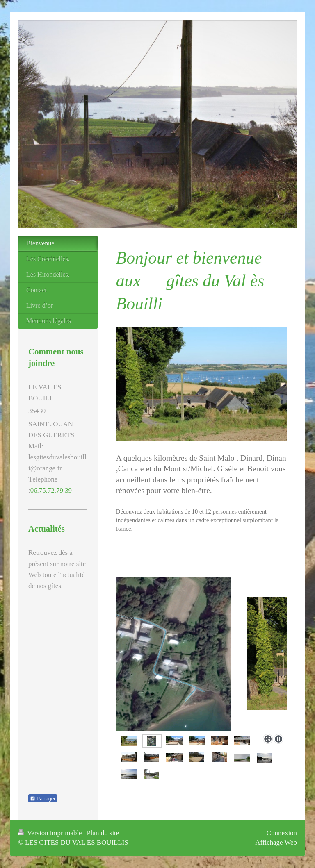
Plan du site (103, 833)
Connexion (282, 833)
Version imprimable (51, 833)
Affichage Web (276, 842)
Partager (43, 799)
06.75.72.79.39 (51, 490)
